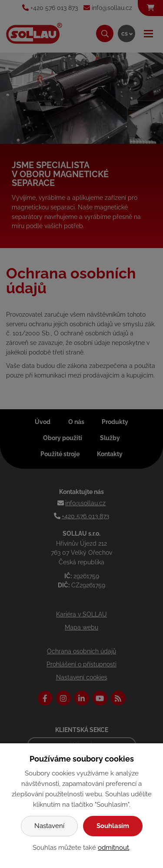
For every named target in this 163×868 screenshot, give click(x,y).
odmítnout (113, 848)
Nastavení (49, 826)
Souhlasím (113, 826)
